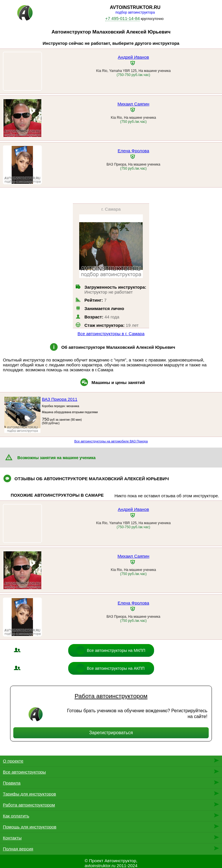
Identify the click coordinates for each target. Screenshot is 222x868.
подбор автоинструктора (135, 12)
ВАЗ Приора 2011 (60, 399)
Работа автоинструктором (111, 696)
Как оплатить (16, 816)
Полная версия (18, 849)
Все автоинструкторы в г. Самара (111, 334)
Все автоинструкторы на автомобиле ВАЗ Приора (111, 441)
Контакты (12, 838)
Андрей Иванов (134, 57)
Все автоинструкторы (24, 772)
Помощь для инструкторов (30, 827)
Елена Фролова (133, 151)
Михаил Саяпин (133, 104)
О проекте (13, 761)
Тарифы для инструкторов (29, 794)
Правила (12, 783)
